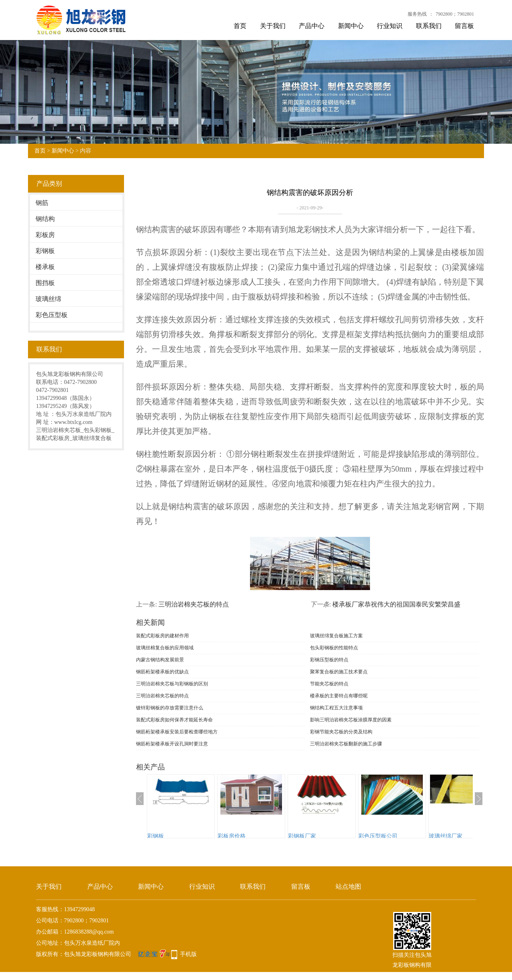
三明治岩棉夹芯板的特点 (194, 604)
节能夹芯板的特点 (329, 684)
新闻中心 (351, 26)
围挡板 (45, 283)
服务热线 (417, 14)
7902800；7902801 (455, 14)
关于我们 (273, 26)
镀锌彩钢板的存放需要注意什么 (170, 708)
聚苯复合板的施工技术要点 (339, 672)
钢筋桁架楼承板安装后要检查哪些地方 (177, 732)
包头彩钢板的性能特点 (334, 648)
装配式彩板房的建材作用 (162, 636)
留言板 (464, 26)
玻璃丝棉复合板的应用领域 (165, 648)
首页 (240, 26)
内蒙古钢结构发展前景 (160, 660)
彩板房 (45, 235)
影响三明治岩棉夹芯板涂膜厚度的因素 (351, 720)
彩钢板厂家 (302, 836)
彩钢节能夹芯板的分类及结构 (341, 732)
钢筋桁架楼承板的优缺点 (162, 672)
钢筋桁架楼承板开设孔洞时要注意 (172, 744)
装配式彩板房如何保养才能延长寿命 (174, 720)
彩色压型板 (52, 315)
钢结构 (45, 219)
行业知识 (390, 26)
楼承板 (45, 267)
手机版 (188, 954)
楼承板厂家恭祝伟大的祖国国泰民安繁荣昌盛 (396, 604)
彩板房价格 (232, 836)
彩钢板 (45, 251)
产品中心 (312, 26)
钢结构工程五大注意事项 (336, 708)
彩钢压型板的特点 (329, 660)
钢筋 (42, 203)
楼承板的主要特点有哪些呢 (339, 696)
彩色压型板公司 (378, 836)
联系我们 (429, 26)
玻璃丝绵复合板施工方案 (336, 636)
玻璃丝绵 (48, 299)
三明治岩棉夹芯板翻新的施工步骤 (346, 744)
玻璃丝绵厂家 (446, 836)
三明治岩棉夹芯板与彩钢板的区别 (172, 684)
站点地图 (348, 887)
